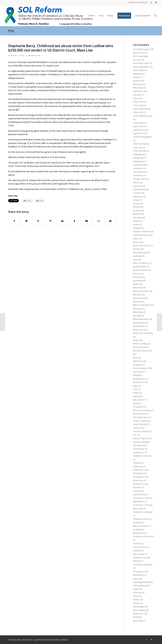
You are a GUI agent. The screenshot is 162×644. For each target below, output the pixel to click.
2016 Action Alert (141, 63)
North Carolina (140, 344)
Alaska (136, 77)
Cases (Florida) (140, 109)
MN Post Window (141, 305)
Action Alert (139, 70)
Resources (138, 382)
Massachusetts (34, 55)
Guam (136, 224)
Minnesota (138, 298)
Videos (136, 600)
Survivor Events (141, 431)
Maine (136, 284)
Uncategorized (140, 582)
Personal (138, 372)
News (136, 340)
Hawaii (136, 228)
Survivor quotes (141, 438)
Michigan (137, 295)
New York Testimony (143, 333)
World (136, 617)
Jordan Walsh (140, 267)
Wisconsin (138, 614)
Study (136, 403)
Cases (136, 98)
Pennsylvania (140, 368)
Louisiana (138, 280)
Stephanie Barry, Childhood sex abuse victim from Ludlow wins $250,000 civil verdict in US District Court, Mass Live (61, 48)
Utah (135, 589)
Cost (135, 389)
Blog (11, 31)
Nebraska (138, 312)
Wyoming (138, 621)
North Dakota (140, 347)
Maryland (138, 287)
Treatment (138, 407)
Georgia (137, 218)
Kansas (137, 274)
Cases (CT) (138, 102)
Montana (138, 309)
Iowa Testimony (141, 263)
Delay (136, 200)
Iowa (135, 260)
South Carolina (140, 421)
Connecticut (139, 189)
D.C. (135, 435)
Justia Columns (140, 270)
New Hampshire (141, 319)
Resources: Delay (142, 410)
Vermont (137, 592)
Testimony (138, 452)
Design (136, 203)
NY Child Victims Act (142, 351)
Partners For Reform (138, 2)
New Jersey (139, 323)
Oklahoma (138, 361)
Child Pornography (142, 137)
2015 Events (139, 53)
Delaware (138, 196)
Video (136, 596)
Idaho (136, 238)
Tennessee (139, 449)
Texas (136, 579)
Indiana (137, 249)
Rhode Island (140, 414)
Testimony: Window (143, 565)
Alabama (137, 74)
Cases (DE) (138, 105)
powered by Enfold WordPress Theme (51, 640)
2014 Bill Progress (142, 49)
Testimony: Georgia (143, 512)
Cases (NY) (138, 123)
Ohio (135, 358)
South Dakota (140, 424)
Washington (139, 607)
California (138, 91)
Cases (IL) (138, 112)
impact (136, 396)
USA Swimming (140, 585)
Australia (137, 256)
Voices (136, 603)
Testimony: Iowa (141, 519)
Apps (136, 386)
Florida (136, 214)
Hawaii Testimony (142, 231)
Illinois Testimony (142, 245)
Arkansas (138, 84)
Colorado (138, 186)
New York (138, 330)
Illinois (136, 242)
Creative (137, 193)
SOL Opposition (141, 417)
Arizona (137, 81)
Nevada (137, 316)
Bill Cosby (138, 88)
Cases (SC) (138, 126)
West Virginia (139, 610)
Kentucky (138, 277)
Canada (137, 95)
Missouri (137, 302)
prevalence (139, 400)
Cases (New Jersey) (143, 116)
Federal (137, 207)
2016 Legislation (141, 67)
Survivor (137, 428)
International (139, 252)
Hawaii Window (141, 235)
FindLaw (137, 210)
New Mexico (139, 326)
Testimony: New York (143, 536)
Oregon (137, 365)
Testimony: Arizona (143, 456)
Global (136, 221)
